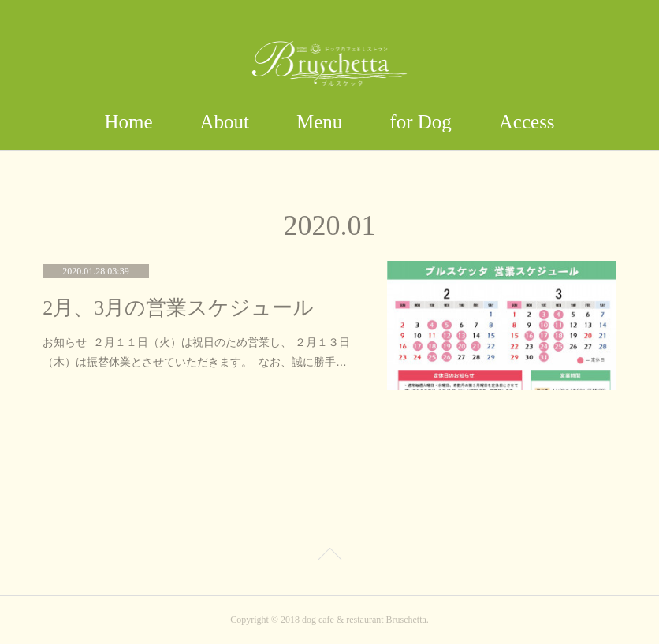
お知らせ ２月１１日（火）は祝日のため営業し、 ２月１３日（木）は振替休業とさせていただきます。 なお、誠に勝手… (196, 352)
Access (527, 122)
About (225, 122)
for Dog (420, 122)
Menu (319, 122)
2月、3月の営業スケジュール (178, 308)
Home (128, 122)
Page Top (329, 557)
